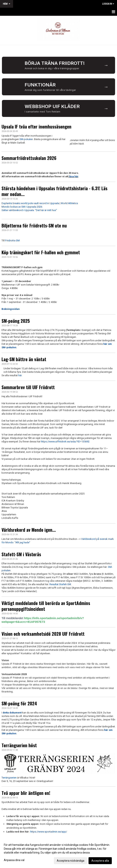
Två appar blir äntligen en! (26, 793)
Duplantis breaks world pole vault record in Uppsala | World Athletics (40, 203)
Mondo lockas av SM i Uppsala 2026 (22, 207)
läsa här (74, 176)
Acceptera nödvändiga (71, 861)
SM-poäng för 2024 (19, 703)
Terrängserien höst (19, 745)
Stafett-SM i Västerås (21, 554)
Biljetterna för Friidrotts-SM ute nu (34, 226)
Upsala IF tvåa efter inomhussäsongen (36, 127)
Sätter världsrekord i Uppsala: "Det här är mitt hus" (29, 210)
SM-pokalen (26, 139)
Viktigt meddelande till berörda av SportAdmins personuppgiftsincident (46, 606)
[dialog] (58, 853)
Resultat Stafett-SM (60, 584)
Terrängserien (9, 778)
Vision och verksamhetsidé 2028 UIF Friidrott (43, 634)
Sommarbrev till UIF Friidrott (28, 387)
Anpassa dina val (14, 860)
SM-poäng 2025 (16, 321)
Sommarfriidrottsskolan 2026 (29, 158)
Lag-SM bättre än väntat (24, 359)
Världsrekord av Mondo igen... (29, 530)
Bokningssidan (11, 309)
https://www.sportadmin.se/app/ (49, 832)
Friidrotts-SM (12, 240)
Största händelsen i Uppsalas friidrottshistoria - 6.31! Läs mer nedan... (54, 191)
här (20, 375)
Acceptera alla (100, 861)
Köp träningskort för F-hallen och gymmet (41, 252)
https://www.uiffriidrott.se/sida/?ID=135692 (65, 442)
